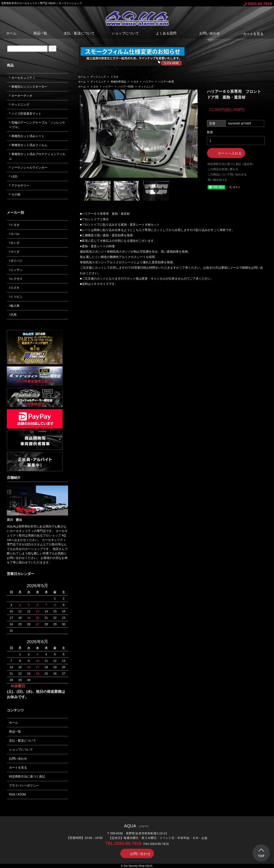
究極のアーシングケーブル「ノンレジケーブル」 (37, 125)
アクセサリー (19, 185)
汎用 (13, 315)
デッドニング (98, 77)
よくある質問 (166, 33)
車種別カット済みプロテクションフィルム (37, 156)
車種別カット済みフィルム (28, 145)
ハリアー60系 (166, 82)
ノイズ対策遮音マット (25, 114)
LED (13, 176)
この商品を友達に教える (223, 169)
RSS (12, 794)
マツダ (14, 252)
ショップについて (125, 33)
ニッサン (16, 270)
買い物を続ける (217, 180)
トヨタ (115, 77)
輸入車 (14, 306)
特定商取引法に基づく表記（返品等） (231, 164)
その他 (15, 194)
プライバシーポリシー (24, 785)
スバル (14, 234)
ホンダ (14, 243)
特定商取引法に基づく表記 (27, 776)
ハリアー (148, 82)
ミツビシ (16, 297)
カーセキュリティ (22, 78)
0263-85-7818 (258, 4)
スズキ (14, 288)
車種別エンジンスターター (28, 87)
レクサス (16, 279)
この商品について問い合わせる (227, 174)
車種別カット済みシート (27, 136)
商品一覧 (40, 33)
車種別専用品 (118, 82)
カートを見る (250, 34)
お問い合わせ (206, 33)
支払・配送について (79, 33)
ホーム (11, 33)
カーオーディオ (21, 96)
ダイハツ (16, 261)
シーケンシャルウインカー (28, 167)
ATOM (22, 794)
